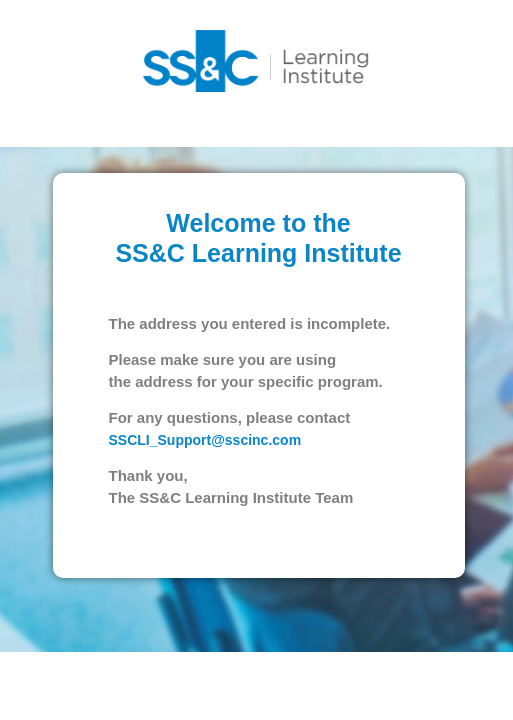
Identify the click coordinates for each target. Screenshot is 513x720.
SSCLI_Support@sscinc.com (203, 465)
